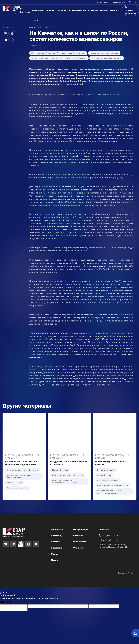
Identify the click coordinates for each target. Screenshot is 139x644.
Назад (34, 20)
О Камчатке (25, 10)
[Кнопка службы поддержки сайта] (135, 633)
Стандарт (93, 10)
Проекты (49, 10)
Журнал (104, 10)
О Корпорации (102, 2)
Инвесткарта (119, 2)
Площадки (61, 10)
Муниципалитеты (77, 10)
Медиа (113, 10)
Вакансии (78, 536)
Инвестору (37, 10)
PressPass (132, 573)
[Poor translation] (9, 602)
